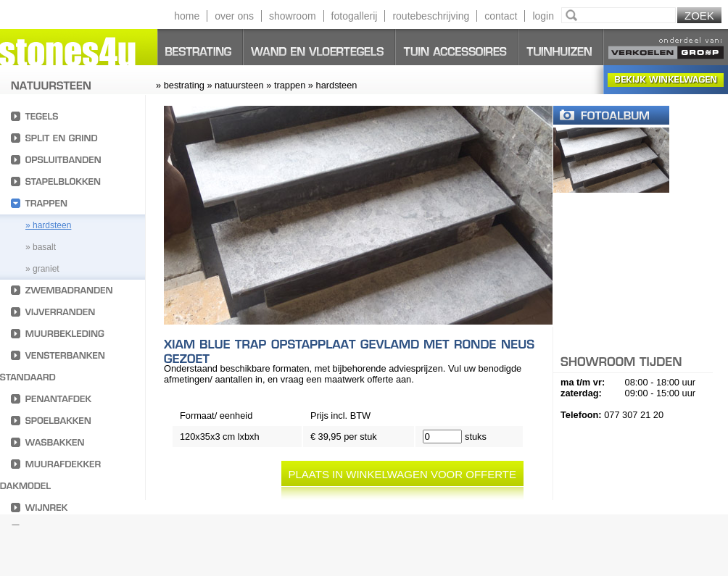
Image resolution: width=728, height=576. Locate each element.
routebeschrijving (431, 16)
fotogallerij (355, 16)
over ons (234, 16)
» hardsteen (48, 225)
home (187, 16)
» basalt (41, 247)
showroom (293, 16)
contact (501, 16)
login (543, 16)
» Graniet (42, 269)
